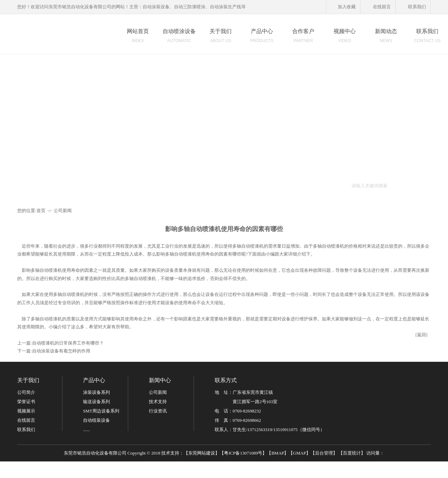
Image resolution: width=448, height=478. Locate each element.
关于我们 (221, 38)
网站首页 (138, 38)
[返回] (422, 335)
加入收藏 (343, 7)
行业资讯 (158, 411)
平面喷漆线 (240, 185)
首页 (41, 211)
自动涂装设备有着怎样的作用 (61, 351)
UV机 (333, 185)
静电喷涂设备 (269, 185)
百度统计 (352, 453)
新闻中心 (160, 380)
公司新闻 (63, 211)
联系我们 (413, 7)
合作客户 (303, 38)
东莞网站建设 (202, 453)
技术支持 (158, 402)
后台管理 (324, 453)
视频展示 (26, 411)
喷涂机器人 (155, 185)
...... (86, 430)
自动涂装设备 (68, 185)
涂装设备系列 (96, 392)
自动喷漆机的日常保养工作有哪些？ (68, 343)
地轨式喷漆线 (211, 185)
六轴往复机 (182, 185)
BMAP (278, 453)
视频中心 (345, 38)
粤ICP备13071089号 (243, 453)
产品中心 (262, 38)
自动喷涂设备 (179, 38)
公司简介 (26, 392)
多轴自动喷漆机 (329, 246)
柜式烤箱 (296, 185)
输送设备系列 (96, 402)
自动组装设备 (96, 420)
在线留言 (378, 7)
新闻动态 (386, 38)
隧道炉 (317, 185)
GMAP (299, 453)
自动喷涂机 (97, 185)
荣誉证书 (26, 402)
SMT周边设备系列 (101, 411)
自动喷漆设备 (126, 185)
